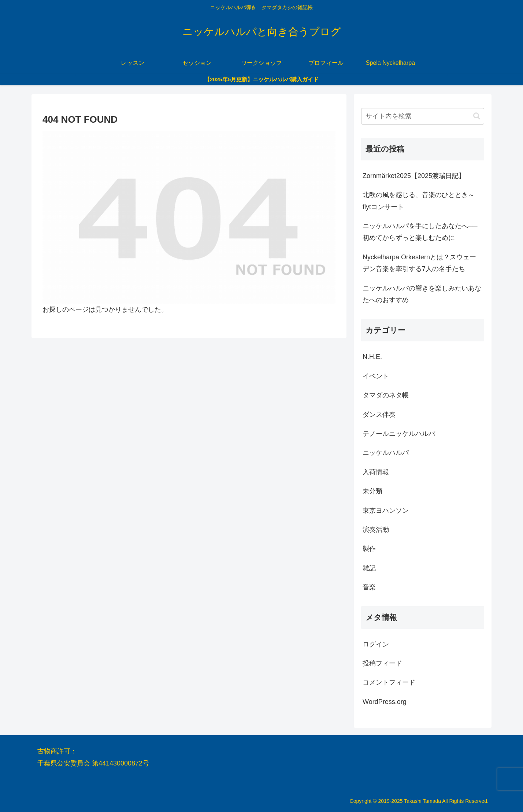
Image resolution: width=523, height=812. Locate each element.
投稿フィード (382, 663)
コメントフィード (389, 682)
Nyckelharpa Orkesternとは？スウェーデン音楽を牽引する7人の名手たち (419, 263)
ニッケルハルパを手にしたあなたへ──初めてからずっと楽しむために (420, 232)
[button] (477, 116)
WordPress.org (385, 702)
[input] (423, 116)
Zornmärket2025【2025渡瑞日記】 (414, 176)
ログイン (376, 644)
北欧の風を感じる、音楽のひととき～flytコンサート (419, 201)
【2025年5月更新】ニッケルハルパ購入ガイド (262, 79)
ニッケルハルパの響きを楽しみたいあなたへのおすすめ (422, 294)
